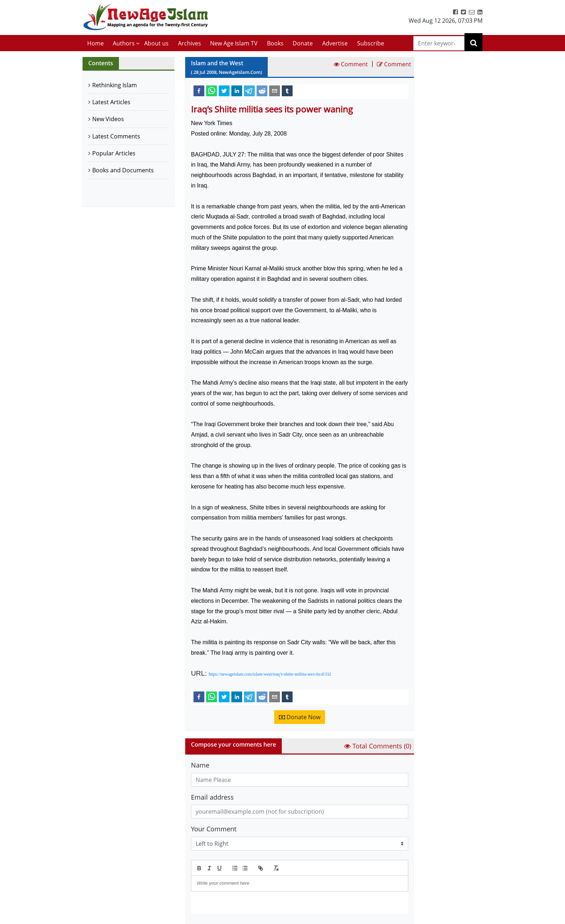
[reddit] (262, 90)
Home (95, 43)
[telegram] (249, 90)
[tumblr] (287, 90)
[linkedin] (237, 90)
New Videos (108, 119)
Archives (190, 43)
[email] (275, 90)
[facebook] (199, 90)
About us (156, 43)
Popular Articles (114, 153)
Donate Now (300, 717)
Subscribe (371, 43)
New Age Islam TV (234, 43)
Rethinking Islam (115, 85)
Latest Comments (116, 136)
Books (275, 43)
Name (200, 765)
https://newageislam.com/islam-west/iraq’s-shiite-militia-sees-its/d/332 (270, 674)
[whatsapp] (212, 90)
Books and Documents (123, 170)
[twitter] (224, 90)
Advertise (335, 43)
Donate (303, 43)
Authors (124, 43)
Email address (212, 797)
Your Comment (214, 829)
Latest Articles (111, 102)
